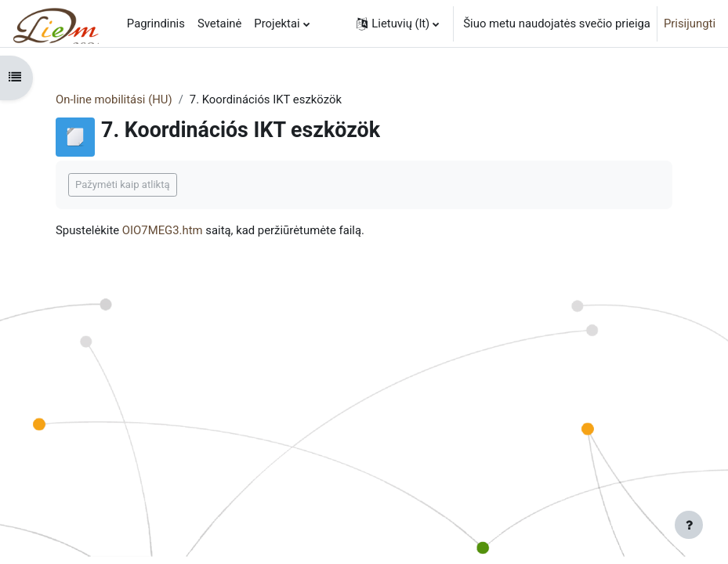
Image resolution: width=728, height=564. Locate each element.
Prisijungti (690, 23)
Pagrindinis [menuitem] (156, 23)
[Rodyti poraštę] (689, 525)
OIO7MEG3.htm (163, 230)
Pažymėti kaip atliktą (123, 184)
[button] (398, 23)
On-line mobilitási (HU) (114, 99)
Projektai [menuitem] (277, 23)
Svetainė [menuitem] (219, 23)
